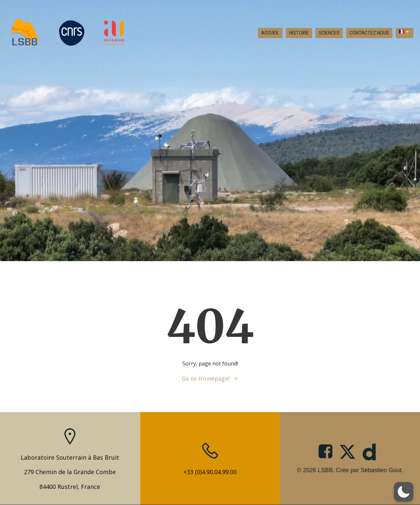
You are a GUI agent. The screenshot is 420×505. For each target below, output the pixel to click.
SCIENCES (329, 33)
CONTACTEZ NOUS (369, 33)
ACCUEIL (270, 33)
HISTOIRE (299, 33)
